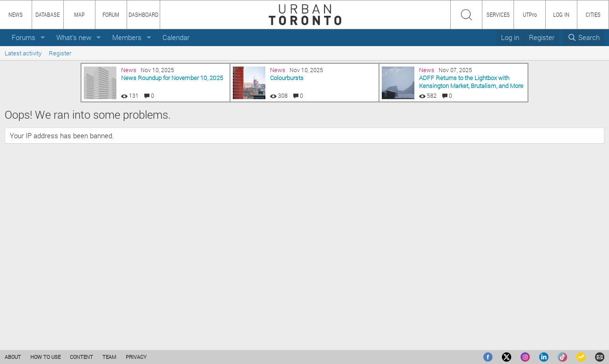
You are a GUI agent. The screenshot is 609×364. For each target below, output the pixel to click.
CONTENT (81, 357)
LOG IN (561, 14)
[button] (43, 37)
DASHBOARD (143, 14)
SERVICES (498, 14)
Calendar (176, 37)
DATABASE (47, 14)
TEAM (109, 357)
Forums (24, 37)
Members (127, 37)
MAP (79, 14)
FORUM (111, 14)
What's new (74, 37)
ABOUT (13, 357)
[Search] (584, 37)
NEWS (16, 14)
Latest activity (23, 53)
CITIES (593, 14)
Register (60, 53)
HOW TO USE (45, 357)
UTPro (530, 14)
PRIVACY (136, 357)
